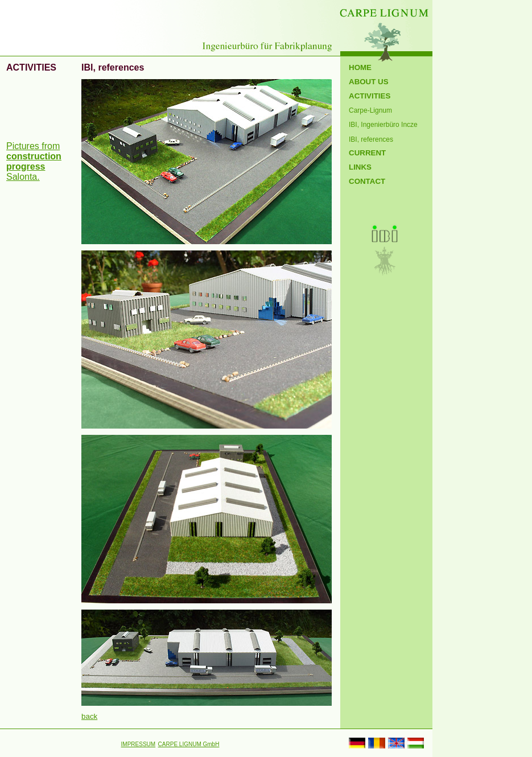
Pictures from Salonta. (34, 161)
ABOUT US (369, 82)
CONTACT (367, 181)
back (89, 716)
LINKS (360, 167)
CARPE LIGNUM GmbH (189, 744)
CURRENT (367, 153)
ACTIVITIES (370, 96)
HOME (360, 67)
